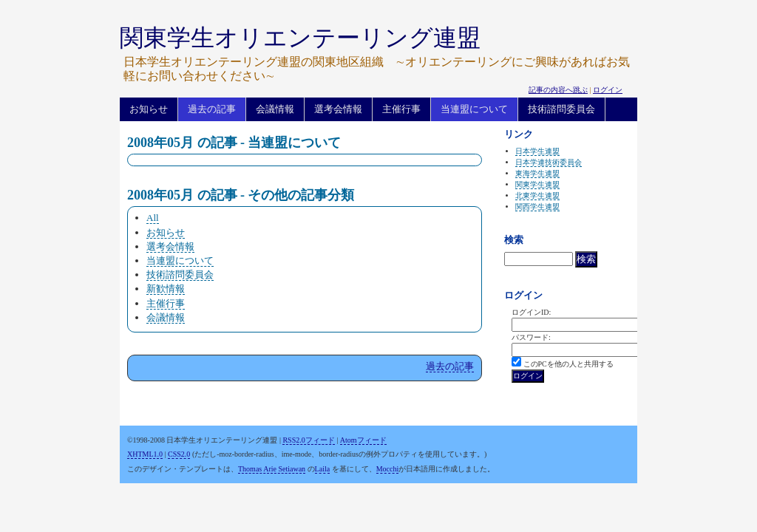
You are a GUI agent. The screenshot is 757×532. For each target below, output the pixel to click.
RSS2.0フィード (308, 440)
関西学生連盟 (537, 207)
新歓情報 (166, 289)
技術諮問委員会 (561, 109)
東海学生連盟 (537, 173)
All (153, 218)
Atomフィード (363, 440)
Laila (323, 469)
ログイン (608, 90)
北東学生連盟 (537, 195)
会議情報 (275, 109)
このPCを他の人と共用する (568, 364)
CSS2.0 (179, 454)
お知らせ (149, 109)
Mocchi (388, 469)
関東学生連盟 (537, 184)
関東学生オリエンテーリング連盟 (300, 38)
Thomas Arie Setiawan (272, 469)
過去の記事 (212, 109)
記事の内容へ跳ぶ (558, 90)
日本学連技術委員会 (549, 162)
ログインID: (531, 312)
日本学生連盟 (537, 151)
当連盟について (474, 109)
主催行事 (401, 109)
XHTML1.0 (145, 454)
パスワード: (531, 337)
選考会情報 (338, 109)
